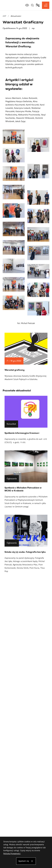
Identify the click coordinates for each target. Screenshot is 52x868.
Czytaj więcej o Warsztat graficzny (26, 357)
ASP (4, 16)
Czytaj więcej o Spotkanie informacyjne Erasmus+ (26, 420)
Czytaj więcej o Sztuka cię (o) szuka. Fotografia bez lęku (26, 544)
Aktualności (16, 16)
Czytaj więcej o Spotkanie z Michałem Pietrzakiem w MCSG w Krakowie (26, 479)
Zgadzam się (24, 861)
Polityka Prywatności (12, 853)
